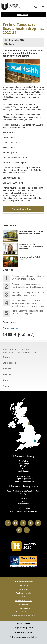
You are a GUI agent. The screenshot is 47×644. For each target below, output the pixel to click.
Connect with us (10, 328)
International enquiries (25, 481)
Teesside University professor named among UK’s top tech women (28, 294)
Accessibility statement (23, 612)
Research (7, 374)
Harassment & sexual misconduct (23, 616)
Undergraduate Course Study (23, 632)
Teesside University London (23, 486)
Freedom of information (23, 593)
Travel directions (23, 471)
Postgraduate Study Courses (23, 628)
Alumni (6, 386)
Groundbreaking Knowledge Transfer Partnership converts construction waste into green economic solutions (28, 303)
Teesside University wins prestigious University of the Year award (28, 277)
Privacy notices (23, 585)
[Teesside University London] (35, 441)
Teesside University (11, 6)
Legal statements (23, 589)
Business (7, 369)
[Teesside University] (29, 424)
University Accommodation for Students (23, 637)
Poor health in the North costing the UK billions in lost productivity (27, 312)
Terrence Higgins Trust (23, 209)
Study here (8, 357)
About (5, 380)
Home (5, 350)
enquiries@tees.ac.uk (25, 479)
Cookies (23, 597)
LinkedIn (9, 44)
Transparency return (24, 608)
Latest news (25, 350)
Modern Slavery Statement (23, 601)
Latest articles (10, 225)
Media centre (23, 15)
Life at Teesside (10, 363)
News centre (14, 350)
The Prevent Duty (23, 604)
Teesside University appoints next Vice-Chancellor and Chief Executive (28, 286)
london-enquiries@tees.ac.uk (25, 511)
